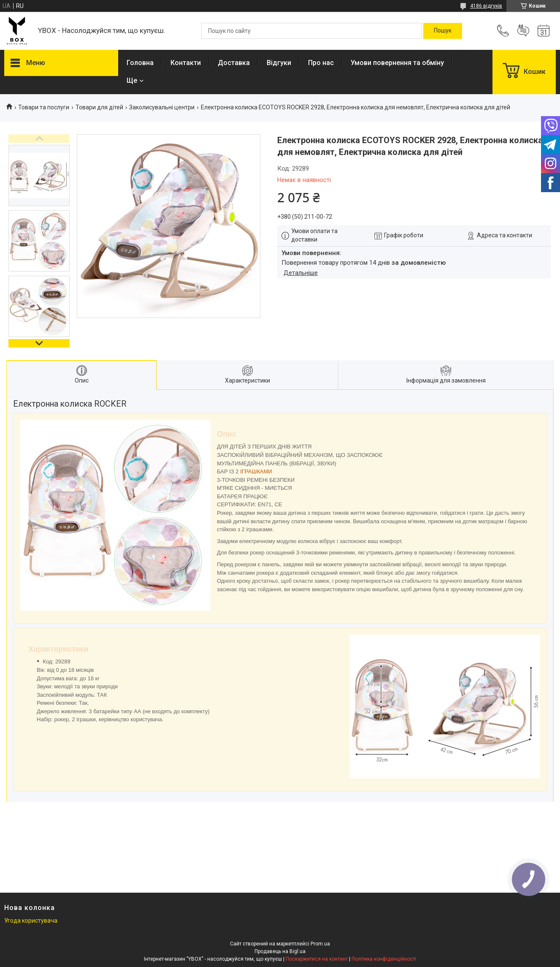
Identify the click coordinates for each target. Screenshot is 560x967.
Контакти (186, 63)
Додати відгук (523, 31)
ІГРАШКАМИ (256, 471)
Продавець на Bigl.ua (280, 951)
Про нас (321, 63)
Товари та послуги (44, 107)
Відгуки (279, 63)
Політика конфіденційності (384, 959)
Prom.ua (320, 944)
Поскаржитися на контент (317, 959)
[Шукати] (443, 31)
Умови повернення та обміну (397, 63)
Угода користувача (31, 921)
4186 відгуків (486, 6)
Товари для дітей (99, 107)
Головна (140, 63)
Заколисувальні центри (162, 107)
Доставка (234, 63)
